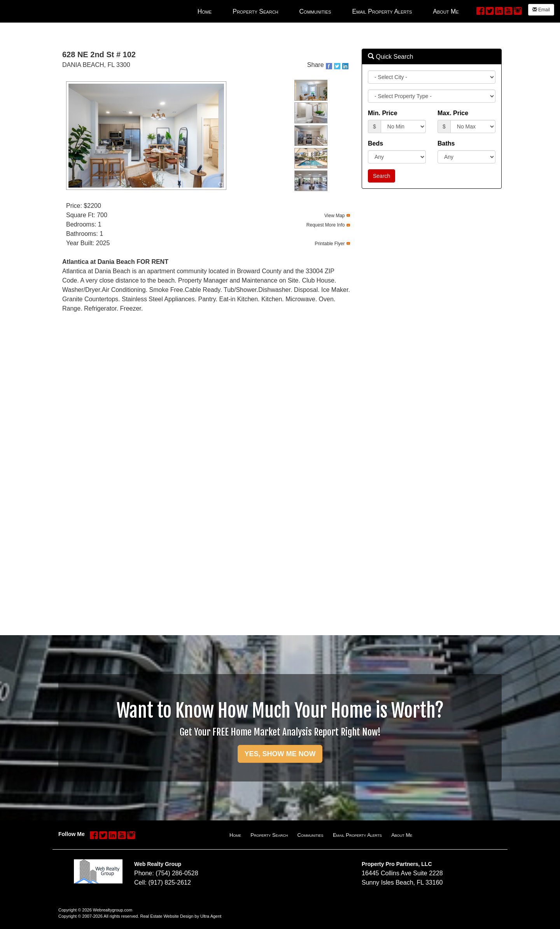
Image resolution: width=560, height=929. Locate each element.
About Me (402, 835)
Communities (311, 835)
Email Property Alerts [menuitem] (382, 11)
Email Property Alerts (357, 835)
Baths (446, 143)
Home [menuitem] (205, 11)
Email (541, 10)
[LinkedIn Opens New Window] (499, 10)
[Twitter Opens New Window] (490, 10)
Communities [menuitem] (315, 11)
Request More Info (326, 225)
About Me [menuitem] (446, 11)
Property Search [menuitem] (255, 11)
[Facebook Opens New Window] (480, 10)
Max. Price (453, 113)
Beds (375, 143)
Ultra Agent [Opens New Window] (211, 916)
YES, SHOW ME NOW (280, 754)
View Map (334, 216)
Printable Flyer (330, 244)
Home (235, 835)
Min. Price (383, 113)
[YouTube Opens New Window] (508, 10)
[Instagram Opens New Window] (518, 10)
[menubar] (328, 11)
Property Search (269, 835)
